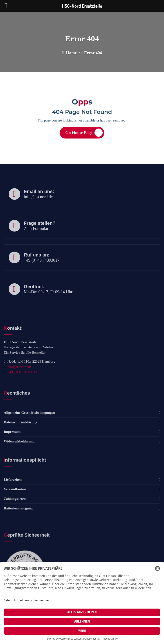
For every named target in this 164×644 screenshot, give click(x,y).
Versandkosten (15, 506)
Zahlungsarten (15, 516)
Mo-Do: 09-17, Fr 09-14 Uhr (48, 300)
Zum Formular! (37, 236)
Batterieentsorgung (18, 525)
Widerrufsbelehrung (19, 458)
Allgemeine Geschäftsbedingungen (29, 429)
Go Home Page (84, 134)
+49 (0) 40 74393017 (42, 268)
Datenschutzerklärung (20, 439)
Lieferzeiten (13, 496)
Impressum (12, 449)
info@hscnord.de (38, 205)
